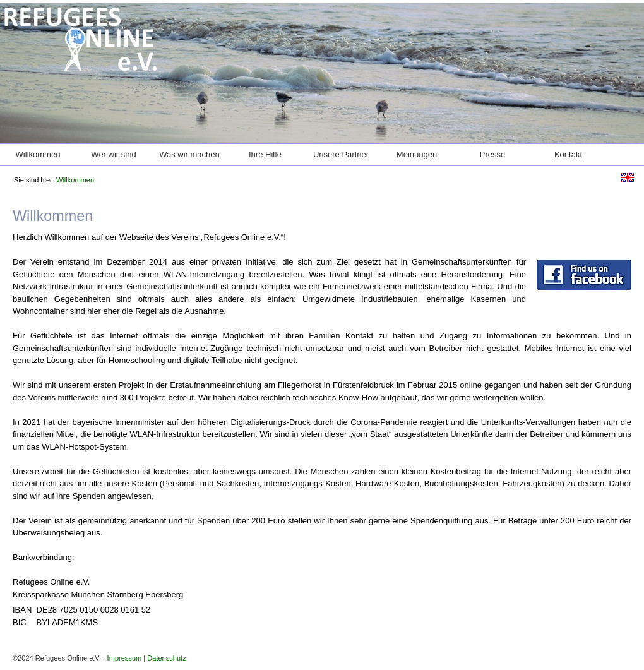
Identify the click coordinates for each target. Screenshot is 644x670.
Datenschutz (166, 658)
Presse (492, 154)
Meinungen (417, 154)
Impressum (125, 658)
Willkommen (38, 154)
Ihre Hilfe (265, 154)
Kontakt (568, 154)
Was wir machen (189, 154)
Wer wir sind (113, 154)
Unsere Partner (341, 154)
